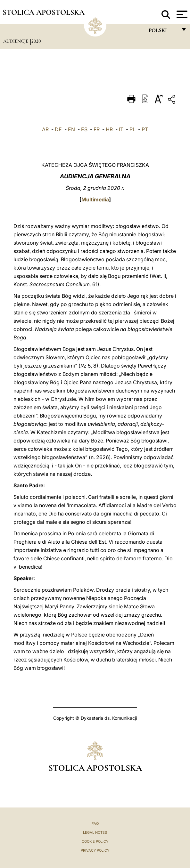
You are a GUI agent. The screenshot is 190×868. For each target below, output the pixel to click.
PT (145, 129)
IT (121, 129)
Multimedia (95, 199)
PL (132, 129)
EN (71, 129)
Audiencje (16, 41)
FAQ (95, 823)
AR (45, 129)
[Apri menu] (181, 14)
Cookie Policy (95, 841)
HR (109, 129)
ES (84, 129)
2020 (36, 41)
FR (97, 129)
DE (58, 129)
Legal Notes (95, 832)
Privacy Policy (95, 850)
